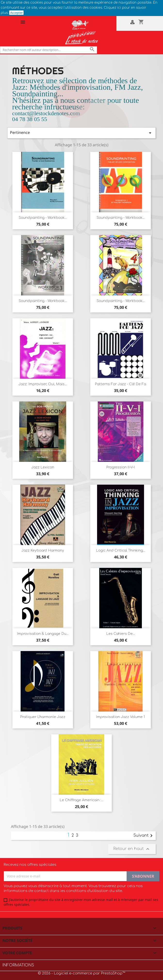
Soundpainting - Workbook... (43, 218)
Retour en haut (132, 849)
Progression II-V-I (121, 467)
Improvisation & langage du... (43, 634)
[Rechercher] (49, 50)
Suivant (144, 836)
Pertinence (81, 133)
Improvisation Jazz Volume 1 (120, 717)
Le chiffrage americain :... (81, 800)
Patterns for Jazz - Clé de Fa (120, 384)
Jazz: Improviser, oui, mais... (43, 384)
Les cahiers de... (121, 634)
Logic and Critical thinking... (121, 551)
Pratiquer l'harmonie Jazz (43, 717)
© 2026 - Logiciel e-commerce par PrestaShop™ (81, 973)
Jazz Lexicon (43, 467)
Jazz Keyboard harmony (43, 551)
